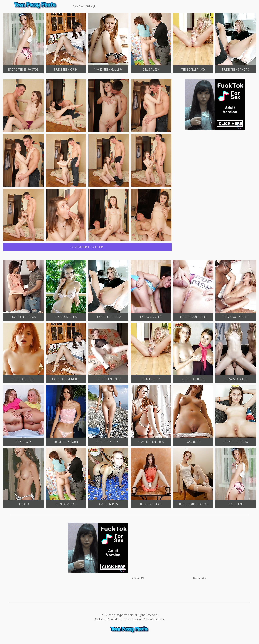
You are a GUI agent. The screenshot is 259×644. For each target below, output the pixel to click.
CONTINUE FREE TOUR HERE (87, 247)
